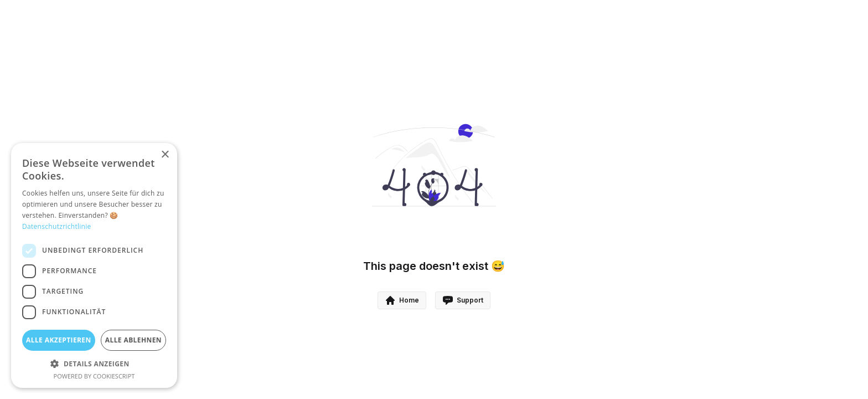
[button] (94, 364)
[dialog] (94, 265)
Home (402, 300)
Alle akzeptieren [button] (59, 340)
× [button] (165, 155)
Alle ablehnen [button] (133, 340)
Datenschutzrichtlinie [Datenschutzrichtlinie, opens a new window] (57, 226)
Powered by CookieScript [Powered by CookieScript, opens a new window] (94, 376)
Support (463, 300)
